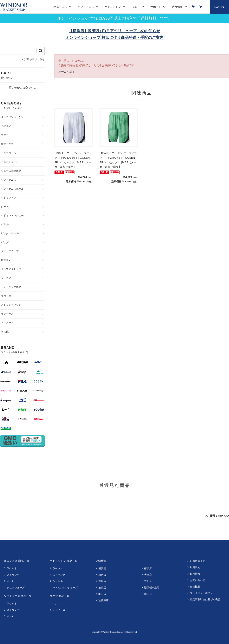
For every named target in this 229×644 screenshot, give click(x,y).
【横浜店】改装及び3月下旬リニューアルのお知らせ (114, 31)
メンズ (56, 604)
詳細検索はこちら (35, 59)
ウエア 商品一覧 (60, 596)
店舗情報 (101, 561)
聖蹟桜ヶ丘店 (152, 588)
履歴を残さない (219, 516)
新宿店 (102, 575)
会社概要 (195, 587)
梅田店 (148, 594)
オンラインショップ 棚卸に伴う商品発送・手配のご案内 (114, 37)
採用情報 (195, 574)
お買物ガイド (198, 561)
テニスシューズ (16, 588)
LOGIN (219, 7)
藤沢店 (148, 568)
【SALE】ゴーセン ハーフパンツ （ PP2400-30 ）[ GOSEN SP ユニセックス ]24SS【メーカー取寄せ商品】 (73, 160)
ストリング (13, 575)
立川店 (148, 581)
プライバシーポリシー (203, 593)
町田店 (102, 594)
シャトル (58, 581)
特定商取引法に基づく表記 (205, 599)
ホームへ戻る (67, 72)
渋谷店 (102, 581)
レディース (59, 610)
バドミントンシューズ (65, 588)
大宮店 (148, 575)
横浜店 (102, 568)
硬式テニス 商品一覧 (16, 561)
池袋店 (102, 588)
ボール (11, 581)
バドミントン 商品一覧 (64, 561)
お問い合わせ (198, 580)
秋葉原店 (103, 600)
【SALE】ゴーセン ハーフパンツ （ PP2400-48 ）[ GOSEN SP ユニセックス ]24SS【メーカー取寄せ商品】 (118, 160)
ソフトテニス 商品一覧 (18, 596)
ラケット (12, 568)
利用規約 (195, 567)
